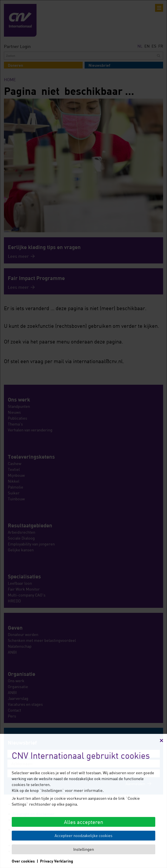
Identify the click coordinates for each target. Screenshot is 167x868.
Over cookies (23, 861)
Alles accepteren (83, 822)
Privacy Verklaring (57, 861)
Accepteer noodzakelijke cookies (83, 836)
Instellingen (84, 849)
